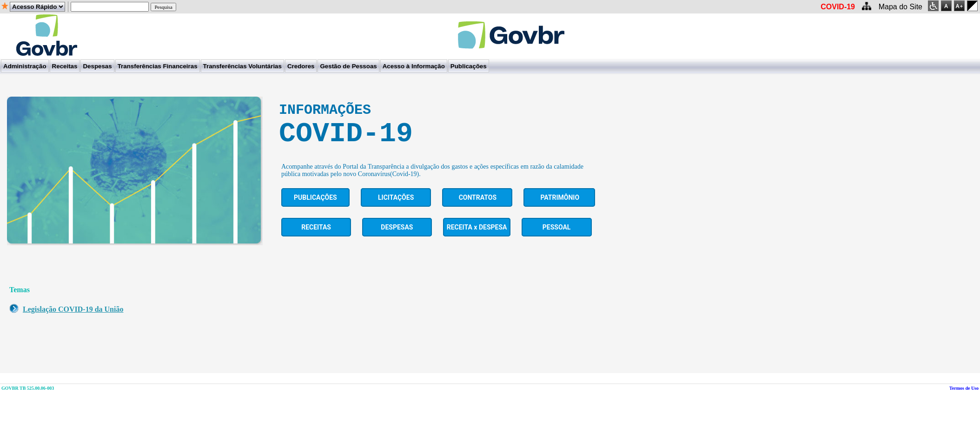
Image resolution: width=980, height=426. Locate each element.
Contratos (478, 207)
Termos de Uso (964, 398)
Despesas (397, 237)
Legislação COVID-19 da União (73, 319)
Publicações (315, 207)
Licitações (396, 207)
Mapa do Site (901, 7)
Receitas (316, 237)
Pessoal (557, 237)
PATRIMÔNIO (560, 207)
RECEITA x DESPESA (477, 237)
